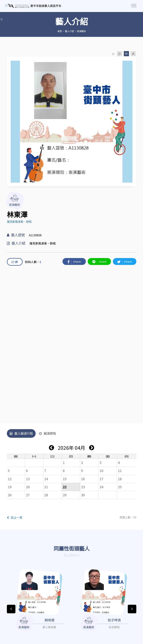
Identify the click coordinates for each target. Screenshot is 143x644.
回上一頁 (15, 517)
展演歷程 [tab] (48, 433)
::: (2, 19)
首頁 (60, 31)
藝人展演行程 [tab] (21, 433)
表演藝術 (81, 31)
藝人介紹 (69, 31)
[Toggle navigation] (134, 6)
